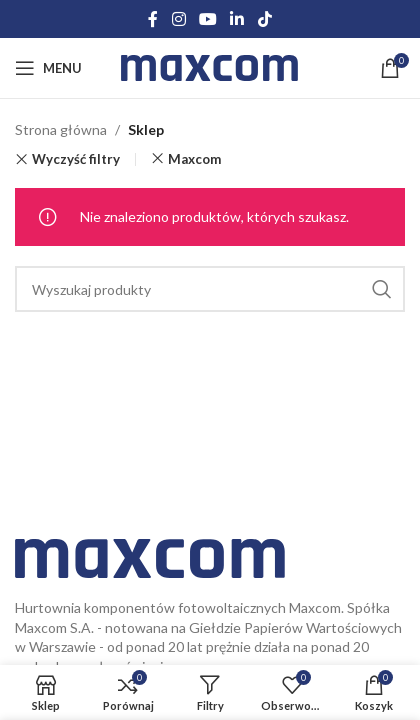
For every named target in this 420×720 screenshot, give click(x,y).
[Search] (210, 289)
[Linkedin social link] (237, 19)
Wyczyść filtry (76, 159)
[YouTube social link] (207, 19)
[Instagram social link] (178, 19)
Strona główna (61, 129)
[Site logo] (210, 66)
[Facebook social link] (153, 19)
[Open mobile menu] (48, 68)
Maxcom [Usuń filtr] (194, 159)
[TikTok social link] (264, 19)
